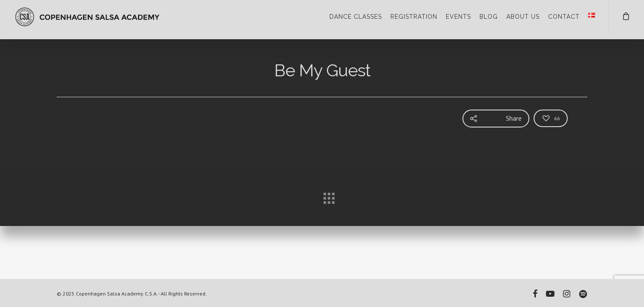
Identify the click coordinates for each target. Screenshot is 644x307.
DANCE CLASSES (356, 17)
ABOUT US (523, 17)
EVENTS (458, 17)
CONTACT (564, 17)
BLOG (489, 17)
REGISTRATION (414, 17)
